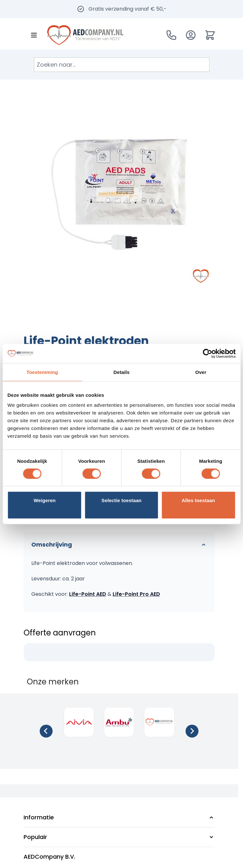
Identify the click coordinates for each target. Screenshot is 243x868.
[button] (119, 817)
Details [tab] (122, 372)
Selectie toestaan (121, 500)
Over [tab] (201, 372)
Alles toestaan (198, 500)
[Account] (191, 35)
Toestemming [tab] (42, 372)
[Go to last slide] (46, 731)
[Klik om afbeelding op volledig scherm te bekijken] (119, 195)
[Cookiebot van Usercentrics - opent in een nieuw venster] (207, 353)
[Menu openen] (34, 35)
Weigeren (45, 500)
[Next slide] (192, 731)
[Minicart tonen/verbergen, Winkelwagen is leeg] (210, 35)
